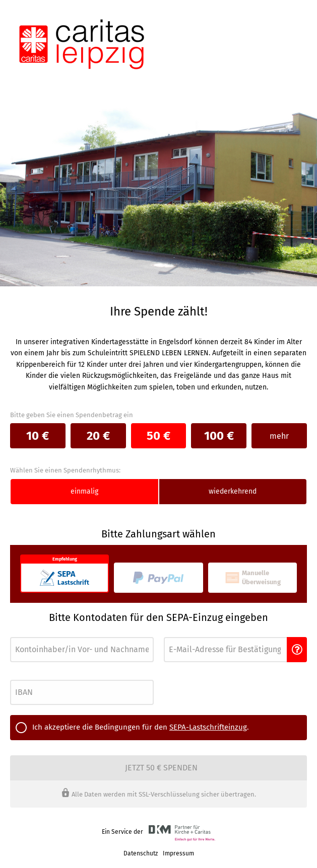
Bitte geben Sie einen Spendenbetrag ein (72, 415)
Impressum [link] (178, 853)
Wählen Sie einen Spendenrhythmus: (65, 470)
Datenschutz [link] (141, 853)
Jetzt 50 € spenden (161, 768)
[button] (297, 650)
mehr (279, 436)
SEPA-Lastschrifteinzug (208, 727)
